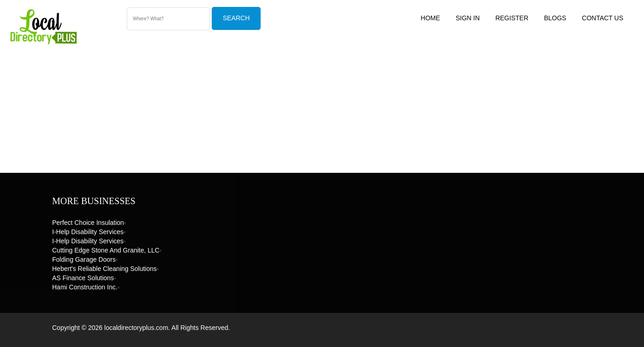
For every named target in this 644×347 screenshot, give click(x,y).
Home (430, 18)
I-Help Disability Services (88, 232)
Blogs (555, 18)
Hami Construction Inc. (85, 287)
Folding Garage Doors (84, 259)
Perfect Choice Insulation (88, 223)
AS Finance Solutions (83, 278)
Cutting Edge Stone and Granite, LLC (106, 250)
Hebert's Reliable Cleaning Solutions (104, 269)
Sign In (468, 18)
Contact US (602, 18)
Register (512, 18)
